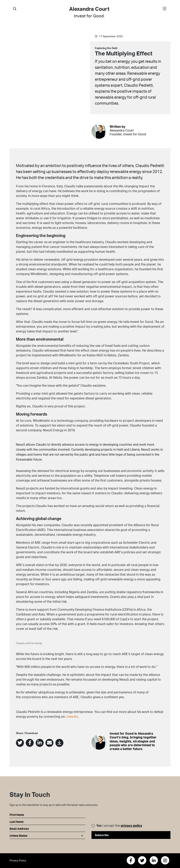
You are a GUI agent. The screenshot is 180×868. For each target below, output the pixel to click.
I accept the (119, 826)
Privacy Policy (18, 860)
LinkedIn (72, 717)
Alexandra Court (89, 12)
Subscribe (102, 835)
